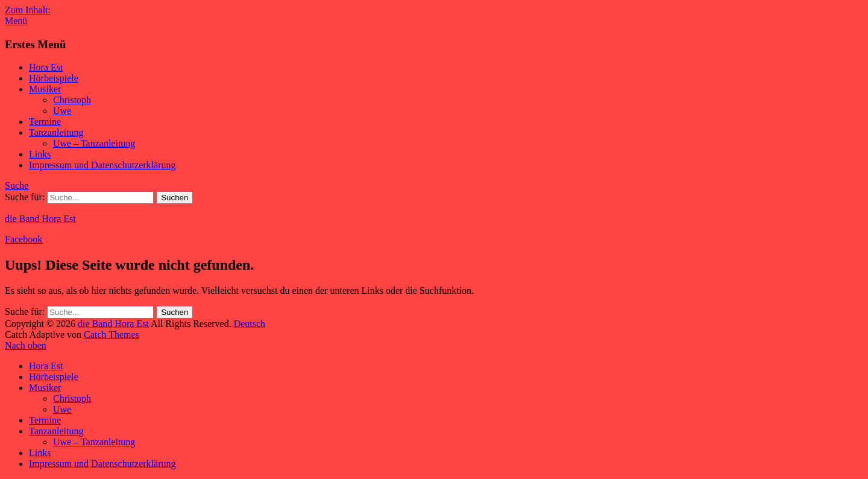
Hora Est (46, 67)
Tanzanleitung (56, 132)
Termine (45, 122)
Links (40, 154)
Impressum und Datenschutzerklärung (102, 165)
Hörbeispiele (54, 78)
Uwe (62, 111)
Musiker (45, 89)
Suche (17, 186)
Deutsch (250, 324)
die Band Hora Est (40, 219)
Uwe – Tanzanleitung (94, 143)
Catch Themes (112, 335)
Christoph (72, 100)
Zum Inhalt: (28, 10)
